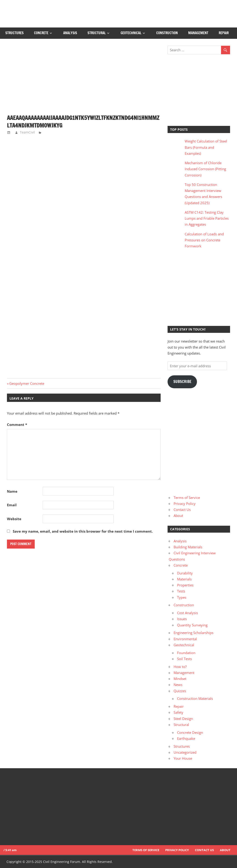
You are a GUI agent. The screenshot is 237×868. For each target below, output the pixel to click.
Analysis (70, 33)
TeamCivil (27, 132)
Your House (183, 758)
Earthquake (186, 738)
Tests (181, 591)
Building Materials (188, 547)
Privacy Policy (185, 504)
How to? (180, 667)
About (178, 516)
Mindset (180, 679)
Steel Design (183, 719)
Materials (184, 579)
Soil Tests (184, 659)
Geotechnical (131, 33)
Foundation (186, 653)
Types (182, 597)
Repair (224, 33)
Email (12, 505)
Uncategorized (185, 752)
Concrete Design (190, 732)
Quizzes (180, 691)
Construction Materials (195, 698)
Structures (14, 33)
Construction (167, 33)
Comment (17, 425)
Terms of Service (187, 498)
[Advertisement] (84, 80)
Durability (185, 573)
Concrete (41, 33)
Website (14, 519)
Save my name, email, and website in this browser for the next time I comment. (83, 531)
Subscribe (182, 382)
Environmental (185, 639)
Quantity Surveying (192, 625)
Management (198, 33)
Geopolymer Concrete (27, 383)
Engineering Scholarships (193, 633)
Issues (182, 619)
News (178, 685)
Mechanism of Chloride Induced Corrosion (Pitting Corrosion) (205, 169)
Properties (185, 585)
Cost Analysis (187, 613)
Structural (97, 33)
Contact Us (182, 510)
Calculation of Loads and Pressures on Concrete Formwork (204, 240)
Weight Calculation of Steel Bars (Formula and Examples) (206, 147)
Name (12, 491)
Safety (178, 712)
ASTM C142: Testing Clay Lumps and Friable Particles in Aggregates (207, 218)
